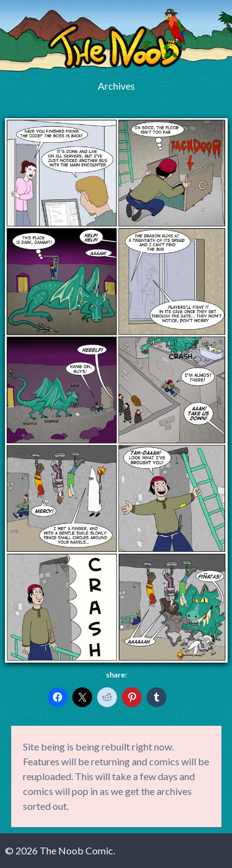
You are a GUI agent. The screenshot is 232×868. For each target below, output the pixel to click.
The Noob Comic (116, 39)
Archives (116, 86)
